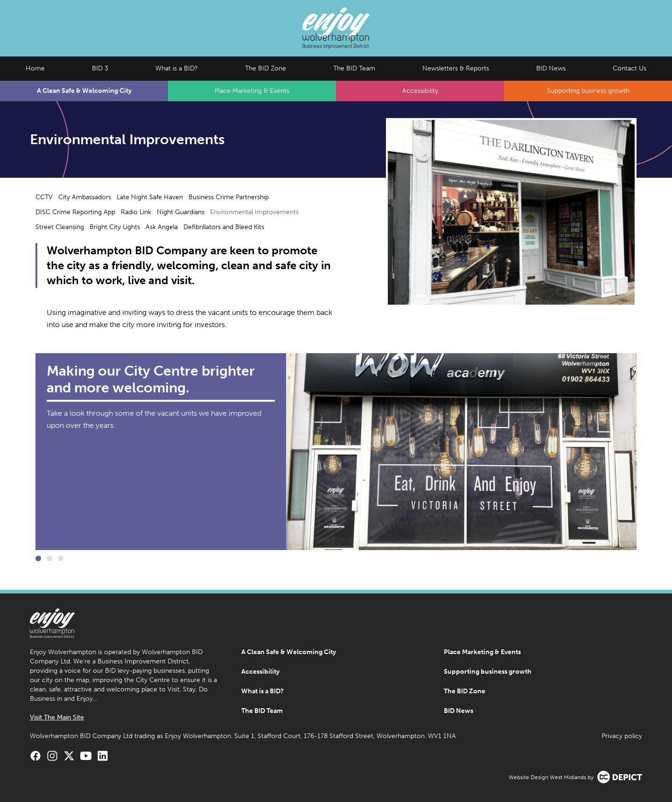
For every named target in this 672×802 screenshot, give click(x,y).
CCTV (44, 197)
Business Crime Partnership (229, 197)
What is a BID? (177, 68)
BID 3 (100, 68)
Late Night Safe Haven (150, 197)
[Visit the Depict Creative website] (620, 777)
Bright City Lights (115, 227)
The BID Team (354, 68)
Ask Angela (162, 227)
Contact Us (630, 68)
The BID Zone (266, 68)
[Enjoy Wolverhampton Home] (336, 28)
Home (35, 68)
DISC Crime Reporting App (75, 212)
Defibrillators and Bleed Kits (224, 227)
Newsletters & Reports (456, 68)
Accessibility (420, 91)
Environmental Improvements (254, 212)
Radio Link (136, 212)
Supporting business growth (588, 91)
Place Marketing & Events (252, 91)
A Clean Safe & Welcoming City (84, 91)
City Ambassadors (85, 197)
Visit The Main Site (57, 717)
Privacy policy (622, 736)
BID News (551, 68)
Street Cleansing (60, 227)
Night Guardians (181, 212)
